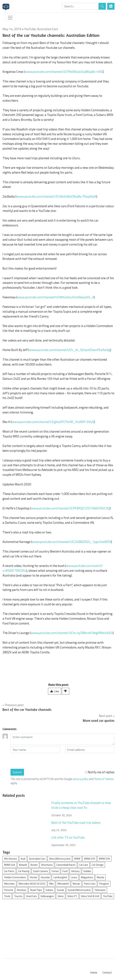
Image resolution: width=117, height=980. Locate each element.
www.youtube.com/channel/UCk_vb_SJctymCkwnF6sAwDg (70, 350)
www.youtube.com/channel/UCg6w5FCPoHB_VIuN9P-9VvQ (53, 422)
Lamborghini (60, 877)
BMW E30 (90, 859)
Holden (87, 871)
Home (94, 973)
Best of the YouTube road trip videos (76, 822)
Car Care (84, 865)
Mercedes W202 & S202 (32, 884)
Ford (65, 871)
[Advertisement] (58, 927)
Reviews (22, 890)
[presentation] (36, 761)
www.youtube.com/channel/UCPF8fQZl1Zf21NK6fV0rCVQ (70, 508)
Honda (33, 877)
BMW (77, 859)
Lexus (74, 877)
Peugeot (104, 884)
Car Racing (24, 871)
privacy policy (81, 779)
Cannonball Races (66, 865)
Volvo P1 (72, 896)
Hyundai (45, 877)
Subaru (49, 890)
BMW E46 (10, 865)
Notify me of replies (100, 772)
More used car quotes (99, 721)
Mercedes (9, 884)
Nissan (76, 884)
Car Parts (9, 871)
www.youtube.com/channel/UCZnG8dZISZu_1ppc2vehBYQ (72, 542)
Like (55, 691)
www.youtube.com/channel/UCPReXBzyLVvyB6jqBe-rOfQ (64, 72)
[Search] (80, 6)
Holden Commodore (15, 877)
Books (34, 865)
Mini (51, 884)
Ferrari (55, 871)
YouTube (30, 29)
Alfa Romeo (10, 859)
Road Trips (36, 890)
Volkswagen (47, 896)
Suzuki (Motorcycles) (79, 890)
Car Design (98, 865)
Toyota (18, 896)
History (75, 871)
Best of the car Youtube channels (27, 710)
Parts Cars (90, 884)
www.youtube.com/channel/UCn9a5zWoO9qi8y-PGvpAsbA (56, 196)
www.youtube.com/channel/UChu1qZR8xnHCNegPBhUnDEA (72, 633)
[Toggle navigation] (10, 18)
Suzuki (60, 890)
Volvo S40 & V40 (90, 896)
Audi (23, 859)
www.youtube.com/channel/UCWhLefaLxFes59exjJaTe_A (55, 297)
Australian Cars (47, 29)
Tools (7, 896)
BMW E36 (104, 859)
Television (100, 890)
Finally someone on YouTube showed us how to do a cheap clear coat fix (81, 805)
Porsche (9, 890)
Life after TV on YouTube (68, 837)
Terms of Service (104, 779)
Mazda (100, 877)
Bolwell (23, 865)
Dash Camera (40, 871)
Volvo (61, 896)
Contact (107, 973)
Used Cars (31, 896)
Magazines (87, 877)
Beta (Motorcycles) (60, 859)
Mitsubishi (63, 884)
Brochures (47, 865)
